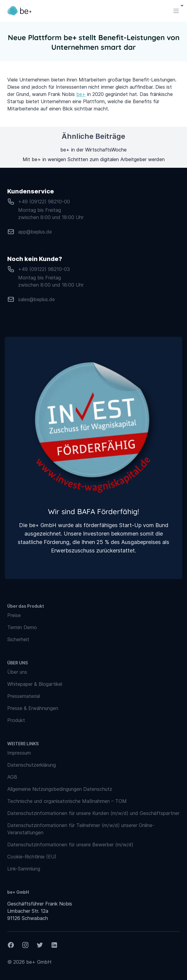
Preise (14, 615)
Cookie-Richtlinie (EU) (32, 857)
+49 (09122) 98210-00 (44, 202)
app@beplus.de (35, 232)
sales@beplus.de (36, 299)
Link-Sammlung (24, 869)
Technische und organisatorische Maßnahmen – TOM (67, 801)
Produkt (16, 720)
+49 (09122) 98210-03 (44, 269)
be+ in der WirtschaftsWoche (93, 150)
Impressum (19, 753)
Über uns (17, 672)
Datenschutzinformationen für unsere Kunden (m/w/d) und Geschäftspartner (93, 813)
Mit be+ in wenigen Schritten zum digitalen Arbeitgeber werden (94, 159)
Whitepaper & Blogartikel (35, 684)
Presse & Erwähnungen (33, 708)
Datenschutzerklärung (32, 765)
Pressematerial (24, 696)
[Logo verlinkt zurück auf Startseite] (19, 11)
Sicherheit (18, 639)
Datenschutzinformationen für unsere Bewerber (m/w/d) (70, 845)
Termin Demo (22, 627)
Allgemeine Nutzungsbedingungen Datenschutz (60, 789)
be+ (81, 94)
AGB (12, 777)
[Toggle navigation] (176, 11)
